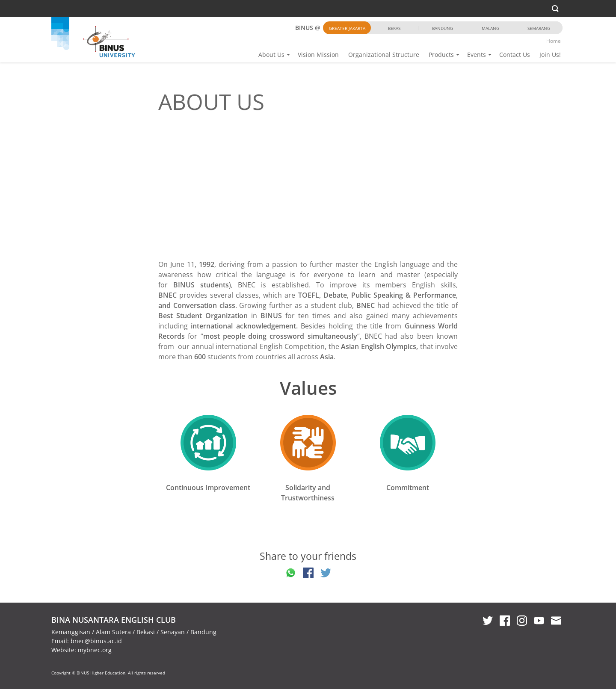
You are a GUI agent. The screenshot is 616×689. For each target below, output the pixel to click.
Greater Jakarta (347, 28)
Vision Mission (318, 55)
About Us (271, 55)
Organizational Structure (384, 55)
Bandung (443, 28)
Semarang (539, 28)
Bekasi (395, 28)
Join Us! (550, 55)
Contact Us (515, 55)
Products (441, 55)
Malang (490, 28)
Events (477, 55)
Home (554, 41)
